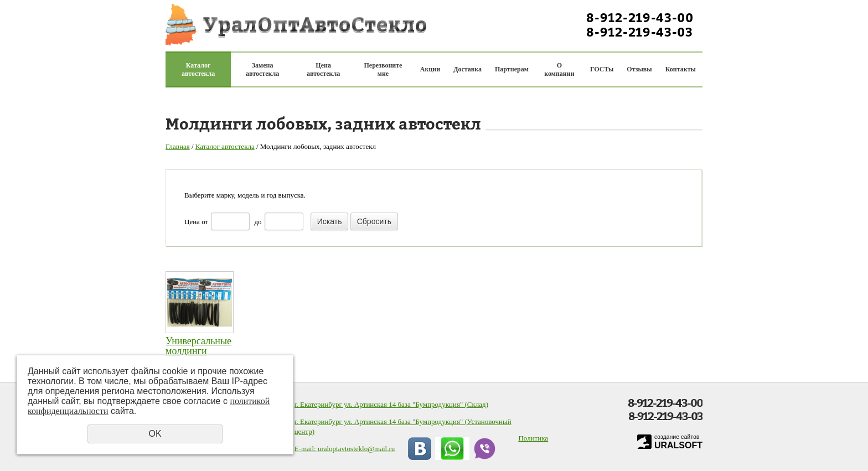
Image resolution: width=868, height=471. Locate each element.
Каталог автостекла (198, 69)
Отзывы (639, 69)
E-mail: (306, 449)
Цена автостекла (323, 69)
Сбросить (374, 221)
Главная (178, 146)
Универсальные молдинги (198, 346)
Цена (192, 222)
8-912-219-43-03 (640, 32)
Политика (533, 438)
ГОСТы (602, 69)
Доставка (467, 69)
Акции (430, 69)
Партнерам (512, 69)
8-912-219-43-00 (640, 18)
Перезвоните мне (383, 69)
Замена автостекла (262, 69)
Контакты (681, 69)
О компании (559, 69)
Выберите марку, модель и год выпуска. (245, 195)
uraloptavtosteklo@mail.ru (356, 449)
